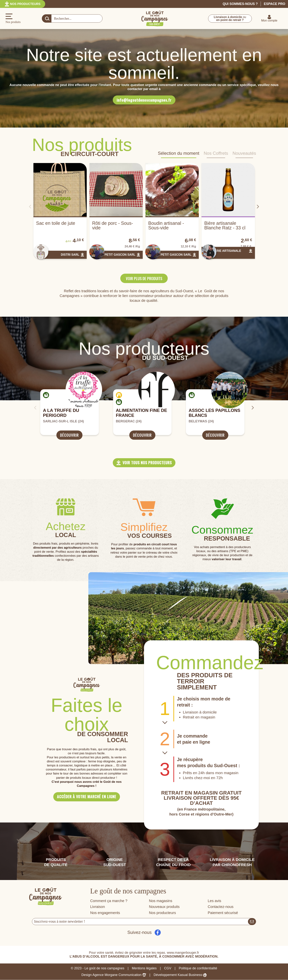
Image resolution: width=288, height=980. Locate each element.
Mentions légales (144, 968)
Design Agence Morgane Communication (114, 975)
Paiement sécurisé (223, 913)
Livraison (98, 907)
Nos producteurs (27, 4)
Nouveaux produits (164, 907)
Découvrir (69, 435)
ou (230, 18)
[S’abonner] (252, 922)
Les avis (214, 901)
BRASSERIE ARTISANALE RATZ (223, 253)
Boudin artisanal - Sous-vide (166, 225)
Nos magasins (161, 901)
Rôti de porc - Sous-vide (113, 225)
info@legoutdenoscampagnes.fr (144, 100)
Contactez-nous (221, 907)
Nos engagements (105, 913)
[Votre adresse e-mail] (140, 922)
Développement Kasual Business (180, 975)
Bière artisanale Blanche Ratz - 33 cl (225, 225)
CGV (168, 968)
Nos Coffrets (216, 154)
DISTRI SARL (70, 255)
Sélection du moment (179, 154)
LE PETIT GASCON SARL (118, 255)
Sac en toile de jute (56, 223)
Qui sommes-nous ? (240, 4)
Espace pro (274, 4)
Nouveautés (244, 154)
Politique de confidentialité (198, 968)
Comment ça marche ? (109, 901)
